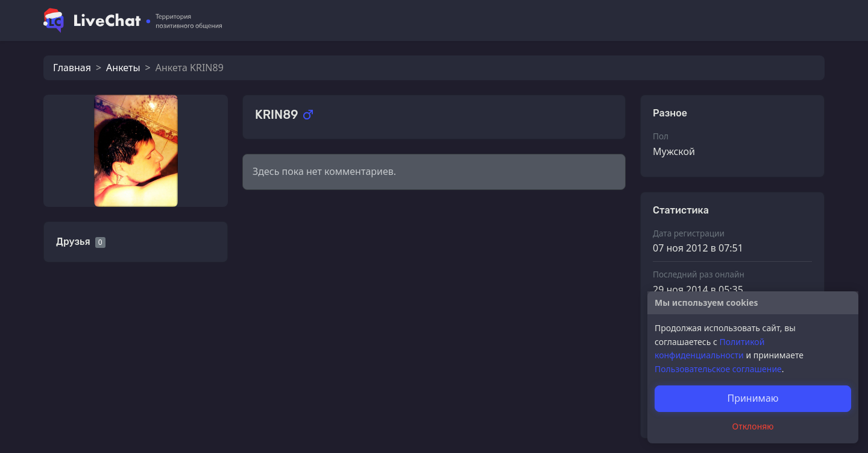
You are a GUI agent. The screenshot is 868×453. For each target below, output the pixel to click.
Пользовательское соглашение (718, 369)
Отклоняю (753, 426)
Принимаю (753, 398)
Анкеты (123, 68)
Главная (72, 68)
